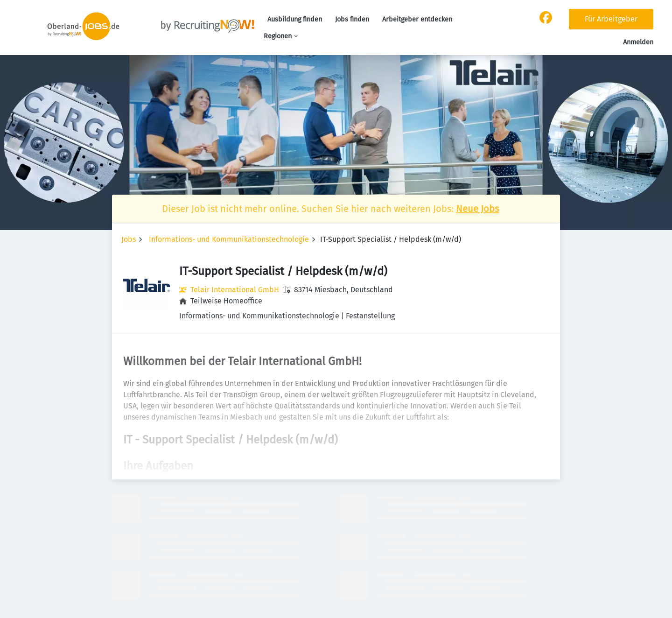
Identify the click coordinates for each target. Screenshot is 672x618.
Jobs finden (352, 19)
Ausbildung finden (295, 19)
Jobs (129, 239)
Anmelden (638, 42)
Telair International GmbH (235, 290)
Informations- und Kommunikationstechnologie (229, 239)
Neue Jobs (477, 209)
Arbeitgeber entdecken (417, 19)
